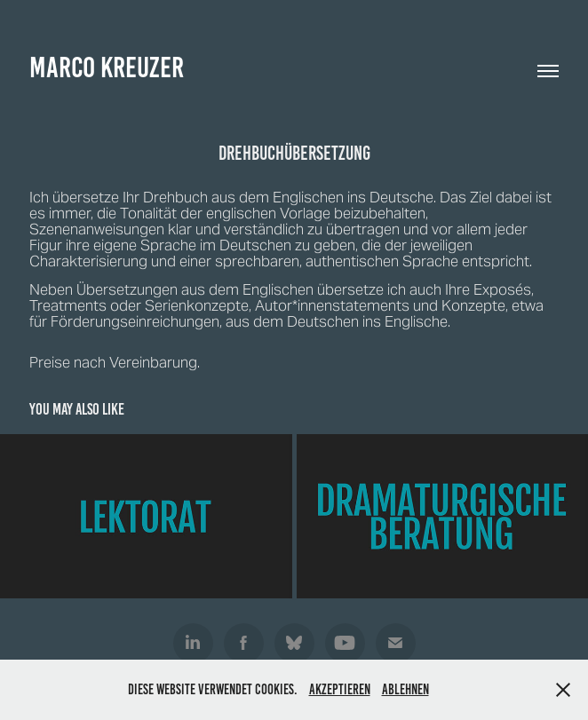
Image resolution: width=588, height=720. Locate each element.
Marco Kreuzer (107, 67)
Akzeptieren (340, 689)
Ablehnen (405, 689)
